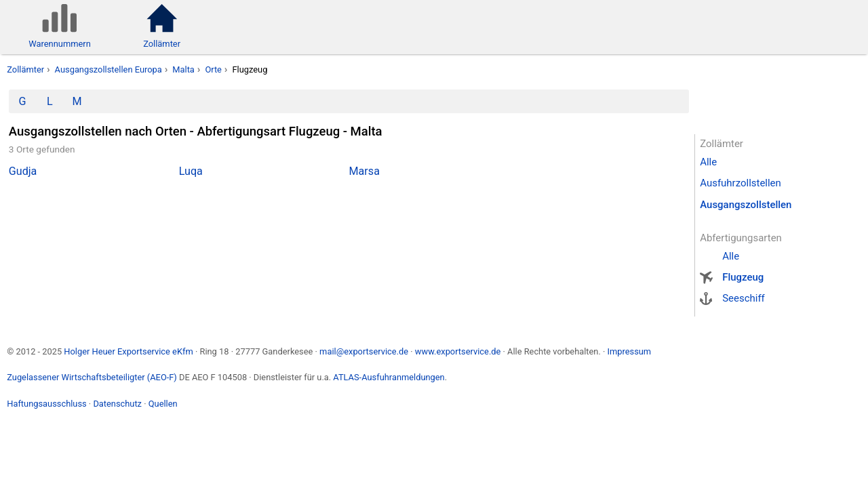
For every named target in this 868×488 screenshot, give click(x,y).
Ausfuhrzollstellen (741, 183)
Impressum (629, 351)
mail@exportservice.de (364, 351)
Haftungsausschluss (46, 404)
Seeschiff (744, 298)
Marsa (364, 171)
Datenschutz (117, 404)
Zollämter (25, 69)
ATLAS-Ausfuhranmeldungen (389, 377)
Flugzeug (743, 277)
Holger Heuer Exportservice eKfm (128, 351)
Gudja (23, 171)
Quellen (163, 404)
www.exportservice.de (458, 351)
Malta (183, 69)
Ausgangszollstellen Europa (108, 69)
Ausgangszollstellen (746, 205)
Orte (213, 69)
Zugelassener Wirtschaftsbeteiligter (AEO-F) (92, 377)
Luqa (191, 171)
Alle (708, 162)
